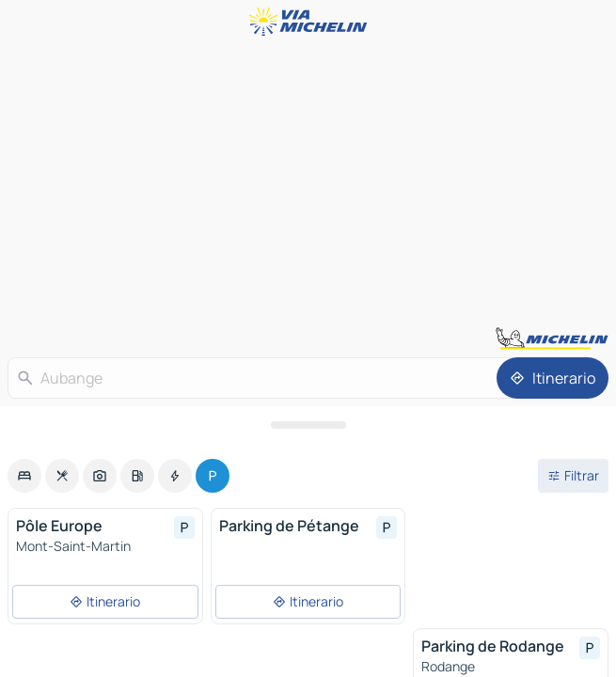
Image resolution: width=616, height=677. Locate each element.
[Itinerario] (553, 378)
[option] (24, 476)
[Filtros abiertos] (573, 476)
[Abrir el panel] (308, 425)
